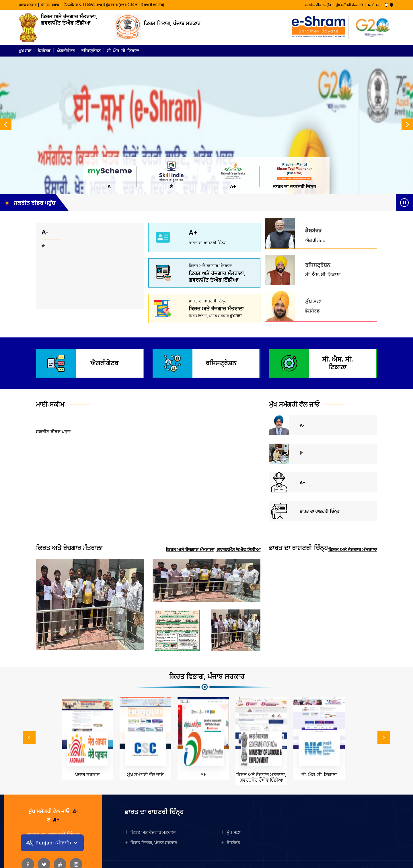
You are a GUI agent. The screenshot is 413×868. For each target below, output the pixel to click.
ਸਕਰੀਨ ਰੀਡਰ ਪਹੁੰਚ (318, 5)
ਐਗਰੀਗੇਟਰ (66, 51)
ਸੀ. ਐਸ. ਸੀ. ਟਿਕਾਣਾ (123, 51)
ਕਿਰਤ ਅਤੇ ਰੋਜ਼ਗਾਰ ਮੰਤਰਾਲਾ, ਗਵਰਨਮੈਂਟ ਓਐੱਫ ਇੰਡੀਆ (69, 20)
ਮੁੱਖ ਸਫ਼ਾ (25, 51)
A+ (378, 5)
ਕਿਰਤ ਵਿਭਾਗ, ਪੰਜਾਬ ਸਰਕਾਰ (172, 23)
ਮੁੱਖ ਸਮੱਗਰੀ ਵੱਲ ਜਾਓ (349, 5)
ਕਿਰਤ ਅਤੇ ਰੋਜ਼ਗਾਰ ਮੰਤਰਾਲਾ (216, 308)
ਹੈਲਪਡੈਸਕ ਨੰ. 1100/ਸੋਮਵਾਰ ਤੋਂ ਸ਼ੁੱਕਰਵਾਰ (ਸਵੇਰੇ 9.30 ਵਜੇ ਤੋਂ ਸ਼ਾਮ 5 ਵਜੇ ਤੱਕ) (114, 5)
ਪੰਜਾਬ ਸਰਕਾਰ (28, 5)
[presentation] (6, 124)
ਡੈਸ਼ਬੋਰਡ (44, 51)
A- (370, 5)
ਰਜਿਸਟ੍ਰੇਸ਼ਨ (91, 51)
